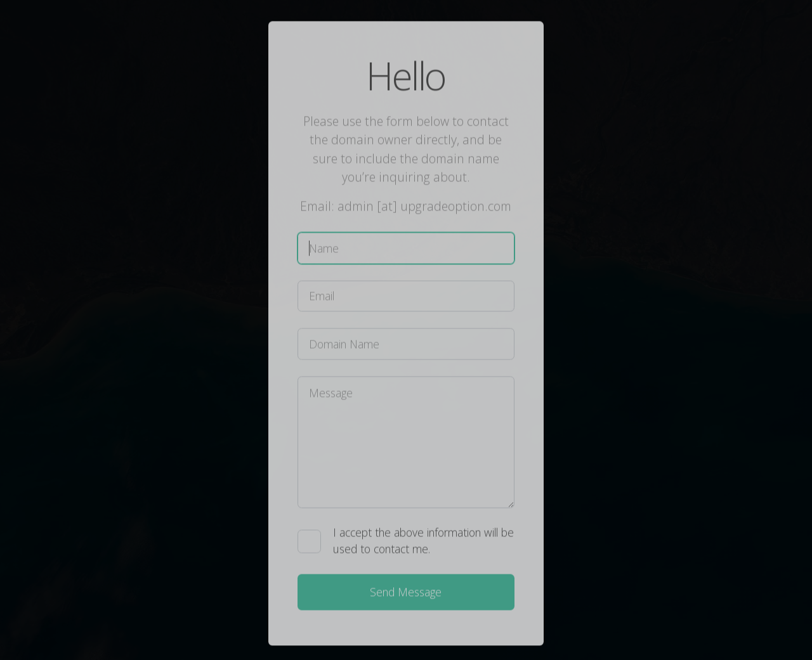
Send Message (406, 593)
